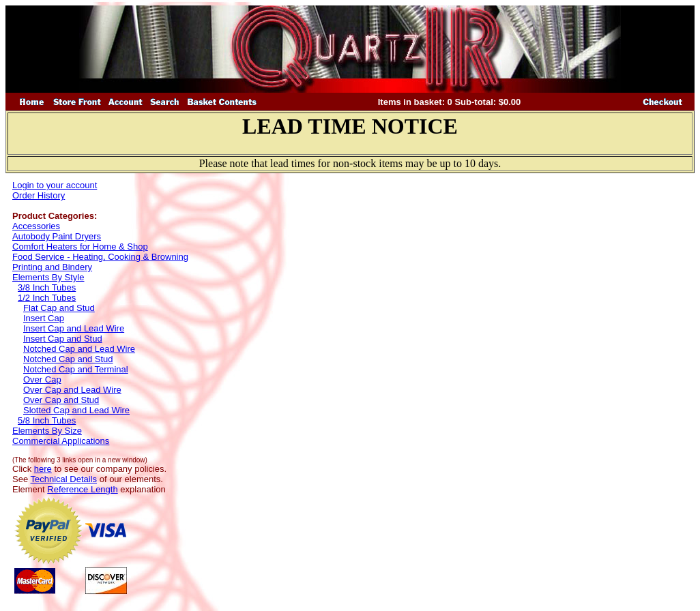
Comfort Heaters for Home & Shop (80, 247)
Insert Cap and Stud (63, 339)
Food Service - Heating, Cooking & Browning (100, 257)
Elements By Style (48, 277)
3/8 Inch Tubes (47, 287)
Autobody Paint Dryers (57, 236)
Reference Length (82, 489)
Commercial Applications (61, 441)
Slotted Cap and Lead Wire (76, 410)
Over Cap (42, 379)
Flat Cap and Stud (59, 308)
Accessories (36, 226)
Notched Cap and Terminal (76, 369)
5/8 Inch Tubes (47, 420)
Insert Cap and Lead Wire (74, 328)
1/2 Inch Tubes (47, 298)
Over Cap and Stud (61, 400)
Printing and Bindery (52, 267)
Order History (39, 195)
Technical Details (64, 479)
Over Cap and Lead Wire (72, 390)
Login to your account (55, 185)
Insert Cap (44, 318)
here (43, 469)
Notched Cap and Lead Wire (79, 349)
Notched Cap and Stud (68, 359)
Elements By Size (47, 431)
